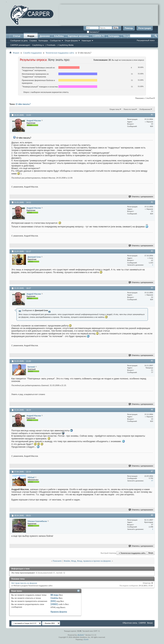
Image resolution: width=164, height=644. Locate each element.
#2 (152, 202)
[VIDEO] (54, 604)
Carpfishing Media (66, 45)
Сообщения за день (19, 41)
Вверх (151, 553)
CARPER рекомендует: (20, 45)
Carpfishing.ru (38, 45)
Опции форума (71, 41)
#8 (152, 515)
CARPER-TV (99, 36)
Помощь (129, 28)
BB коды (55, 595)
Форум (31, 36)
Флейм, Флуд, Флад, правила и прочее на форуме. (87, 561)
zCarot (86, 639)
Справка (33, 41)
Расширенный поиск (146, 40)
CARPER (142, 623)
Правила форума (59, 612)
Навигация (86, 41)
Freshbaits (51, 45)
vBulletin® (81, 635)
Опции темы (115, 109)
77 (152, 481)
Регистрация (145, 28)
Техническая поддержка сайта (60, 53)
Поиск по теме (129, 109)
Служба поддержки (32, 53)
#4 (152, 288)
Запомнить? (93, 32)
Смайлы (54, 598)
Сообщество (55, 41)
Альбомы (59, 36)
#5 (152, 361)
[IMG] (53, 601)
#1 (152, 115)
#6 (152, 410)
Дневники (45, 36)
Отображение (145, 109)
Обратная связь (130, 623)
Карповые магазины (78, 36)
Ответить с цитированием (141, 197)
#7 (152, 471)
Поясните (57, 561)
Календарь (43, 41)
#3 (152, 251)
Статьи (17, 36)
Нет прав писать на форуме (24, 583)
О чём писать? (23, 104)
